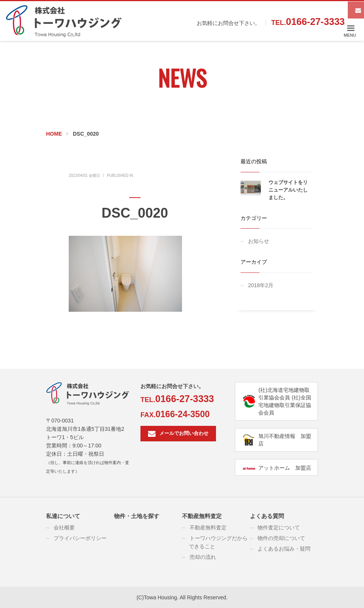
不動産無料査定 (202, 516)
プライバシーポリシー (80, 538)
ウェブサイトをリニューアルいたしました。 (288, 190)
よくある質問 (267, 516)
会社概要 (64, 528)
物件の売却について (281, 538)
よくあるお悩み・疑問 (284, 549)
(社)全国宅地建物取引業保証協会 (285, 405)
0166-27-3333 (315, 22)
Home (54, 134)
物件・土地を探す (137, 516)
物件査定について (279, 528)
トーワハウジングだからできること (218, 542)
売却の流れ (203, 557)
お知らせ (259, 241)
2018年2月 (261, 285)
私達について (63, 516)
